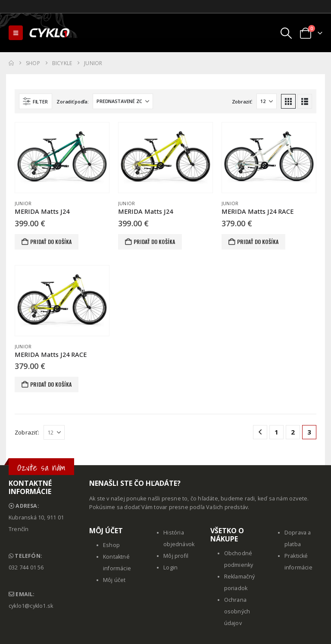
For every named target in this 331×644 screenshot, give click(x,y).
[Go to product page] (62, 158)
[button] (16, 33)
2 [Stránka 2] (293, 432)
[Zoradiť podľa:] (123, 101)
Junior (23, 203)
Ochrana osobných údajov (237, 611)
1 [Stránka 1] (276, 432)
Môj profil (176, 556)
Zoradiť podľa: (72, 102)
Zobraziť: (242, 102)
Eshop (111, 545)
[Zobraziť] (267, 101)
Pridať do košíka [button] (51, 242)
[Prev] (260, 432)
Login (170, 567)
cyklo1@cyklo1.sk (31, 606)
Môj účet (114, 580)
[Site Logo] (50, 33)
